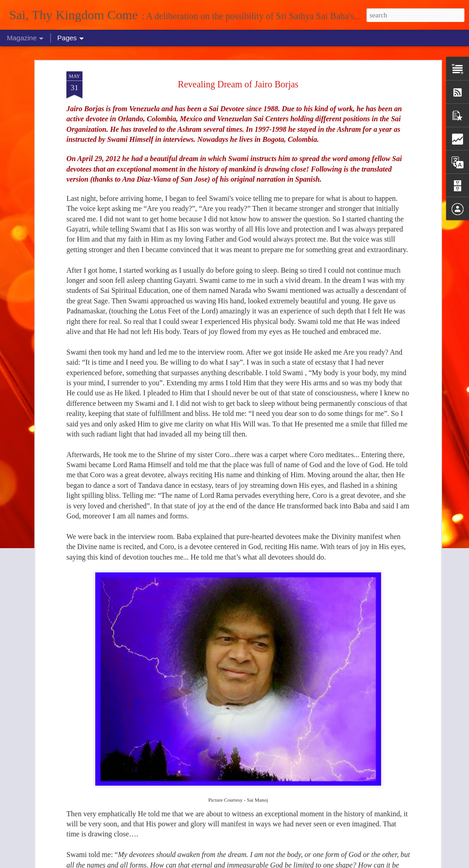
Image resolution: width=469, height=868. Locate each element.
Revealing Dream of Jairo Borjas (238, 84)
